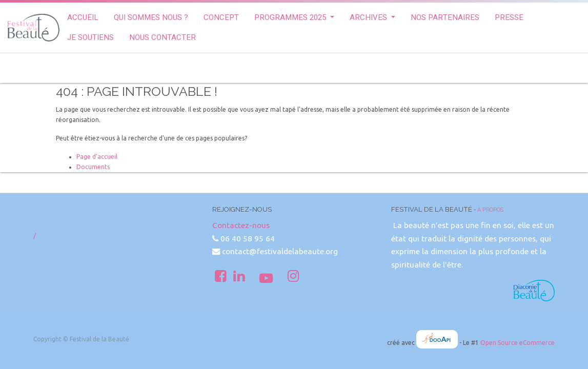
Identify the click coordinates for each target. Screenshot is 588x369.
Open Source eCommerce (518, 343)
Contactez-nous (241, 225)
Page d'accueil (97, 157)
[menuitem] (83, 18)
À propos (490, 210)
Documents (93, 167)
